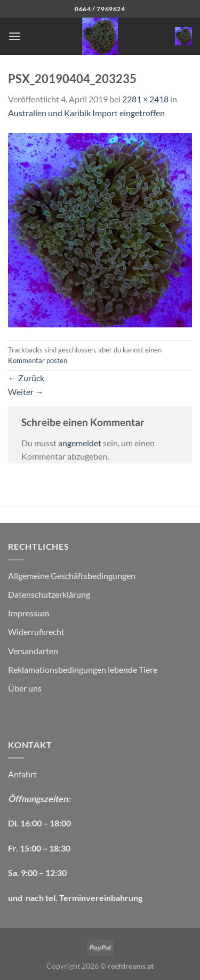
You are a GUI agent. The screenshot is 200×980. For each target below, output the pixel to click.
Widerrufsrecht (36, 632)
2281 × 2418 (145, 99)
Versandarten (33, 651)
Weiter (26, 392)
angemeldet (80, 443)
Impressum (29, 613)
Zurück (26, 378)
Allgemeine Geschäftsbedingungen (72, 576)
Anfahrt (22, 774)
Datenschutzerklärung (49, 594)
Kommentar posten (38, 360)
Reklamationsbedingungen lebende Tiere (83, 669)
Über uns (25, 688)
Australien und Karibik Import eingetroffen (86, 113)
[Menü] (14, 36)
